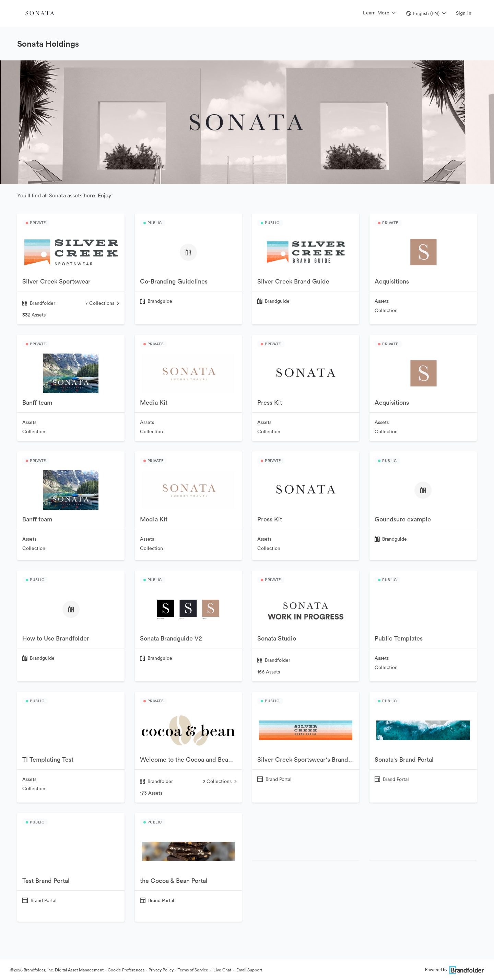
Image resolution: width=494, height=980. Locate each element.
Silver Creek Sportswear (56, 281)
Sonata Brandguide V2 (171, 638)
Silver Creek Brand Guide (293, 281)
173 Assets (151, 793)
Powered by (454, 970)
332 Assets (34, 315)
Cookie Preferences (126, 970)
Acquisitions (392, 281)
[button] (426, 13)
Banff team (37, 402)
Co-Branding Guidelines (174, 281)
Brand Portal (279, 779)
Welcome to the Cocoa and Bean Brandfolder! (191, 759)
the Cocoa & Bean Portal (174, 881)
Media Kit (154, 402)
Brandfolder (39, 303)
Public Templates (399, 638)
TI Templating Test (48, 759)
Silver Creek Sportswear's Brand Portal (308, 759)
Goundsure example (403, 519)
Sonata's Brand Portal (404, 759)
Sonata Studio (277, 638)
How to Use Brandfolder (56, 638)
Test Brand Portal (46, 881)
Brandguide (160, 301)
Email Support (249, 970)
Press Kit (270, 402)
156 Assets (269, 672)
